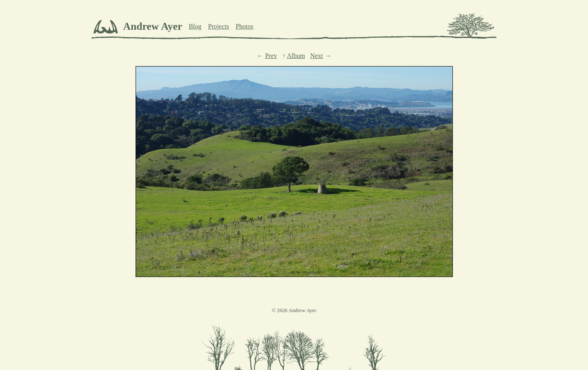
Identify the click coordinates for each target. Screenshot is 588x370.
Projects (218, 26)
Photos (245, 26)
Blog (195, 26)
